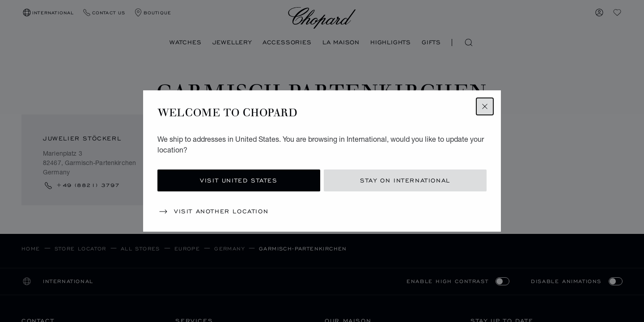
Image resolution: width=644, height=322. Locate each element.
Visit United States (239, 180)
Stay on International (405, 180)
